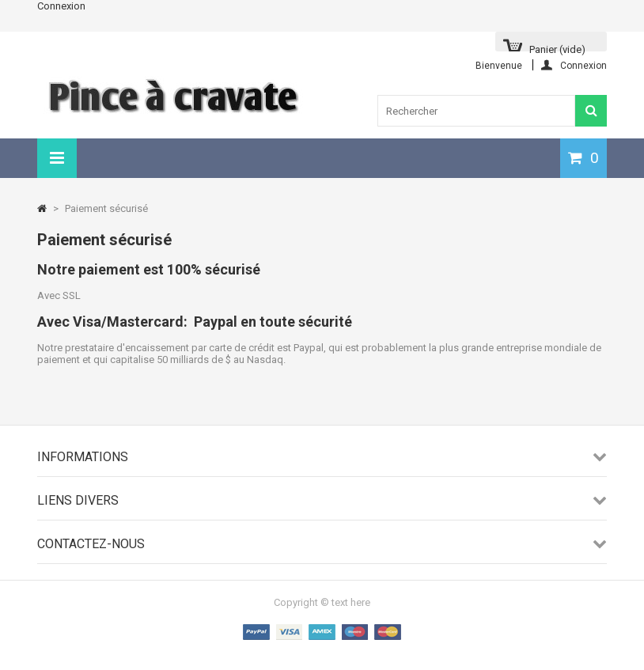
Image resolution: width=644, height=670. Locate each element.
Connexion (61, 6)
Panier (557, 47)
